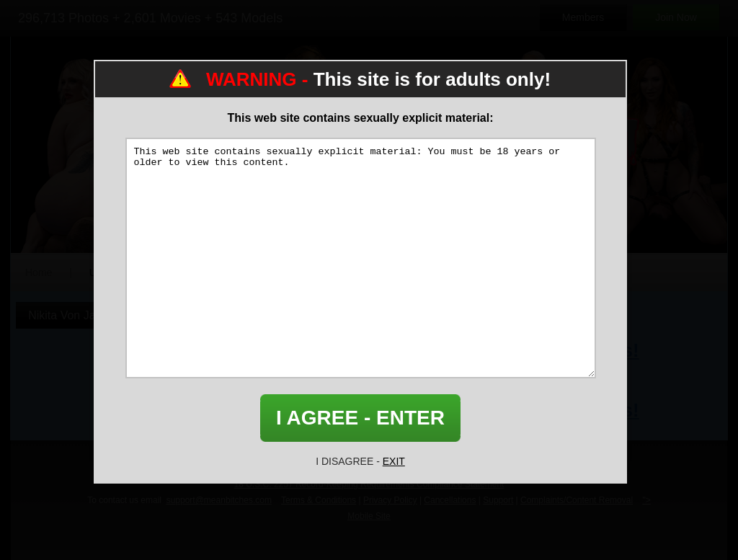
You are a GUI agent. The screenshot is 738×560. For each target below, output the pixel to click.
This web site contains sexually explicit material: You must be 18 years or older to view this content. (361, 258)
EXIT (394, 461)
